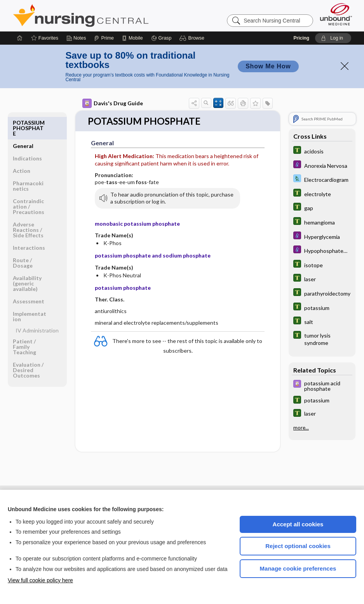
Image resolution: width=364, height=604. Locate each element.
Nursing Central (110, 16)
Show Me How (268, 66)
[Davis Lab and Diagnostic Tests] (322, 179)
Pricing (302, 38)
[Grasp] (161, 38)
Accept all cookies (298, 524)
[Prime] (104, 38)
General (23, 123)
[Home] (20, 38)
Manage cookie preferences (298, 568)
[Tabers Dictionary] (322, 151)
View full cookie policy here (40, 580)
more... (301, 428)
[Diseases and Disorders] (322, 165)
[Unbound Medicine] (336, 14)
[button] (193, 38)
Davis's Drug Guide (113, 103)
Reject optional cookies (298, 546)
